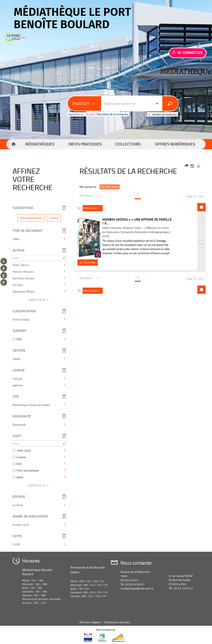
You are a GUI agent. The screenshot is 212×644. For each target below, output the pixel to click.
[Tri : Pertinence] (93, 208)
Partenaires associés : (118, 622)
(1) (39, 485)
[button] (40, 144)
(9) (39, 300)
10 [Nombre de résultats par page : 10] (188, 196)
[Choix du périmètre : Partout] (84, 103)
